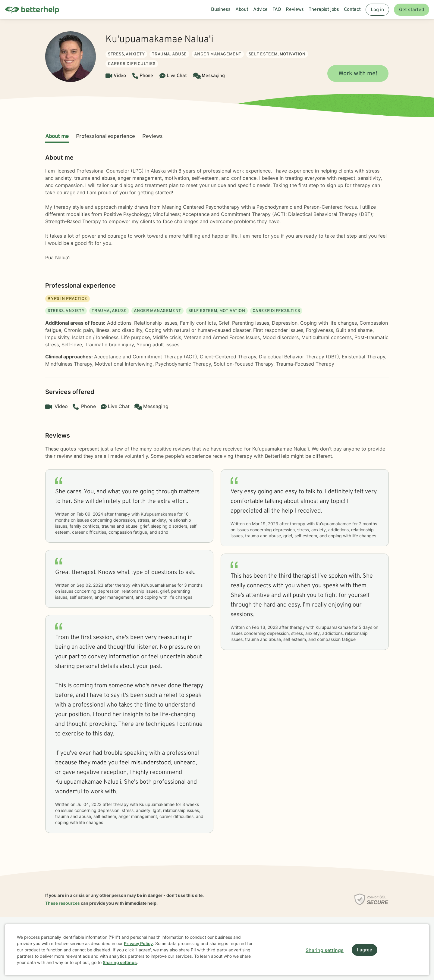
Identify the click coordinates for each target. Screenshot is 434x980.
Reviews (153, 137)
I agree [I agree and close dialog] (365, 950)
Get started (412, 10)
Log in (377, 10)
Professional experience (105, 137)
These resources (63, 903)
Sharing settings (120, 962)
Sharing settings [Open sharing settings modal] (325, 950)
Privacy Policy (138, 943)
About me (57, 137)
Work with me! (358, 74)
